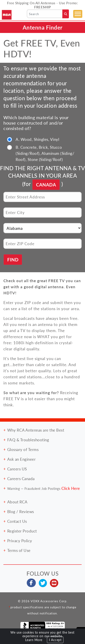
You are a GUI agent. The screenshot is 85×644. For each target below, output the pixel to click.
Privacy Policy (20, 541)
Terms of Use (19, 550)
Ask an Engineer (22, 459)
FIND (13, 260)
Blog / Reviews (21, 511)
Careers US (17, 469)
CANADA (46, 185)
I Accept (55, 640)
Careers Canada (21, 479)
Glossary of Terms (23, 449)
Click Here (71, 488)
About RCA (17, 502)
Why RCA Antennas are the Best (36, 430)
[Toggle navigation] (78, 14)
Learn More (34, 640)
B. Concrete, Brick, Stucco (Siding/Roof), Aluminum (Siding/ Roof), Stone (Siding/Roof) (45, 153)
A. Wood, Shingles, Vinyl (37, 139)
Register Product (22, 531)
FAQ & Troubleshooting (28, 440)
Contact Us (17, 521)
